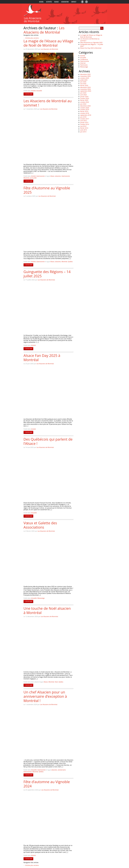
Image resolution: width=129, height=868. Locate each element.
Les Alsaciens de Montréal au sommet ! (48, 103)
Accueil (41, 2)
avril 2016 (83, 121)
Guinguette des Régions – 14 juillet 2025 (47, 274)
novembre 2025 (85, 76)
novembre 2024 (85, 89)
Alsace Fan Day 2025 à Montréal (42, 358)
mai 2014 (83, 126)
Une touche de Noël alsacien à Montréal (47, 610)
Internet (83, 63)
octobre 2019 (85, 110)
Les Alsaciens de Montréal (44, 30)
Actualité (39, 91)
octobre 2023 (85, 98)
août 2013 (84, 130)
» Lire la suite (28, 94)
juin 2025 (83, 82)
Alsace (52, 176)
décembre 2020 (85, 106)
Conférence (84, 59)
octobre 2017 (85, 119)
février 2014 (84, 128)
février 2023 (84, 100)
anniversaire (62, 770)
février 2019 (84, 111)
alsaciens (58, 176)
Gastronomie (40, 176)
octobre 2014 (85, 124)
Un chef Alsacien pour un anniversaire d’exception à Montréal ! (45, 696)
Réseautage (41, 598)
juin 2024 (83, 93)
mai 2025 (83, 84)
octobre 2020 (85, 108)
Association (65, 2)
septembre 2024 (86, 91)
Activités (49, 2)
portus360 (33, 178)
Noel (56, 682)
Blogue (56, 2)
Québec (70, 262)
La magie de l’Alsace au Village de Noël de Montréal (48, 43)
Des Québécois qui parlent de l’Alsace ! (48, 441)
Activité (33, 91)
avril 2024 (83, 95)
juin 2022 (83, 104)
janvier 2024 (84, 97)
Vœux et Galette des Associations (40, 525)
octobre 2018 (85, 113)
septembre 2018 (86, 115)
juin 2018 (83, 117)
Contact (74, 2)
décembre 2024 (85, 87)
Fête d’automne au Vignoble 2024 (47, 784)
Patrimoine (84, 65)
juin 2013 (83, 132)
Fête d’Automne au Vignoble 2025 (47, 190)
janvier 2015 (84, 123)
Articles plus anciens (31, 38)
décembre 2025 (85, 74)
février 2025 (84, 86)
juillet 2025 (84, 80)
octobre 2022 (85, 102)
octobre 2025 (85, 78)
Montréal (26, 178)
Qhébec (41, 772)
